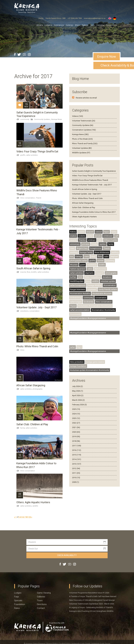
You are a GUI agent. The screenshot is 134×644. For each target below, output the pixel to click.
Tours (92, 25)
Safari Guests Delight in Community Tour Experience (94, 171)
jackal (90, 236)
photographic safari (79, 261)
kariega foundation (78, 366)
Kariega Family (86, 252)
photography (37, 389)
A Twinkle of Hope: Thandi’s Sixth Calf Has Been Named (93, 596)
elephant (114, 256)
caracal (99, 232)
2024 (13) (76, 414)
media (94, 244)
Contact (100, 25)
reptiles (103, 244)
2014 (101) (77, 459)
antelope (92, 240)
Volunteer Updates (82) (82, 148)
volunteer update (108, 281)
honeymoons (96, 248)
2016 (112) (77, 450)
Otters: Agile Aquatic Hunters (33, 502)
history (73, 232)
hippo (107, 232)
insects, (24, 272)
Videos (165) (78, 116)
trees (72, 248)
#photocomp (100, 269)
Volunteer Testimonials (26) (84, 121)
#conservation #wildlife (80, 294)
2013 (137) (77, 464)
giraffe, (23, 155)
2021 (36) (76, 427)
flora (100, 256)
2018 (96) (76, 441)
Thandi (38, 198)
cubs (106, 256)
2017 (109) (77, 446)
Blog (78, 25)
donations (107, 277)
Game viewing (44, 593)
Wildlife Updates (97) (81, 153)
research (100, 273)
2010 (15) (76, 478)
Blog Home (80, 79)
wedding (74, 252)
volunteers (92, 289)
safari (72, 347)
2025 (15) (76, 409)
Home (41, 18)
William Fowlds (111, 240)
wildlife (35, 506)
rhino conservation (28, 471)
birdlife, (34, 272)
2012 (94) (76, 468)
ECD (80, 277)
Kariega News (57, 119)
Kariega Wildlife (94, 285)
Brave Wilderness (102, 252)
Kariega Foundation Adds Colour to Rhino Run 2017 (94, 212)
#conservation (110, 285)
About (40, 25)
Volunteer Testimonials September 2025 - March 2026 (92, 604)
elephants (89, 273)
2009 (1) (76, 482)
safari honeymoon (78, 285)
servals (98, 236)
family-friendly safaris (108, 289)
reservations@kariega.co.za (95, 18)
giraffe (92, 261)
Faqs (17, 597)
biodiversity (89, 302)
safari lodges (76, 302)
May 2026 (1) (78, 391)
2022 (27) (76, 423)
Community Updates (42, 119)
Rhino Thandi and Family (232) (85, 143)
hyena (114, 232)
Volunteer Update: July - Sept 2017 (36, 307)
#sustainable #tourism (102, 294)
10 (30, 517)
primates (86, 244)
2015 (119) (77, 455)
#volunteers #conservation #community (95, 306)
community (25, 119)
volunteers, (25, 311)
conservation (34, 311)
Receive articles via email (86, 98)
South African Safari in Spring (33, 268)
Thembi (107, 248)
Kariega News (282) (80, 134)
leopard (90, 232)
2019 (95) (76, 437)
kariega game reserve (95, 362)
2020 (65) (76, 432)
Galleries (70, 25)
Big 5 (79, 347)
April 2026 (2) (78, 395)
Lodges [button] (48, 25)
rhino (22, 350)
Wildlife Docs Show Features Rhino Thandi (90, 180)
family (111, 244)
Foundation (111, 25)
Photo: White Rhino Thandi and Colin (37, 346)
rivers (87, 256)
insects (81, 232)
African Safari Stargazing (31, 385)
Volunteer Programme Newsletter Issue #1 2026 (89, 593)
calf (117, 236)
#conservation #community (103, 310)
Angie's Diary (82, 248)
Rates (85, 25)
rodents (82, 236)
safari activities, (26, 389)
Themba (82, 240)
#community (75, 314)
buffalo (73, 277)
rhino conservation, (28, 198)
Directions (42, 604)
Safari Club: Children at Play (32, 424)
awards (73, 240)
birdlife (102, 265)
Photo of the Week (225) (82, 139)
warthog (115, 252)
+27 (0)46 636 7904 (75, 18)
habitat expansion (78, 269)
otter (100, 240)
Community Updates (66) (83, 125)
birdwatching (76, 298)
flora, (29, 272)
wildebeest (108, 236)
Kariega (79, 256)
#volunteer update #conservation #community (90, 370)
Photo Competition (93, 277)
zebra (90, 269)
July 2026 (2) (77, 386)
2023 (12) (76, 418)
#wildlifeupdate (77, 281)
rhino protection (77, 362)
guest (82, 265)
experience (92, 265)
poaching (110, 261)
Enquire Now (107, 57)
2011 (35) (76, 473)
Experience (59, 25)
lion (72, 256)
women (100, 261)
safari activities (32, 155)
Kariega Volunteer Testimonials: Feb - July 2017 (92, 185)
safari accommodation (80, 310)
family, (23, 428)
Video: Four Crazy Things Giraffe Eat (37, 151)
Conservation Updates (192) (84, 130)
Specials (18, 600)
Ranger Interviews (78, 289)
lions (88, 281)
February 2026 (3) (79, 405)
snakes (73, 236)
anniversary (75, 244)
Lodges (18, 593)
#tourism (74, 265)
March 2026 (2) (78, 400)
